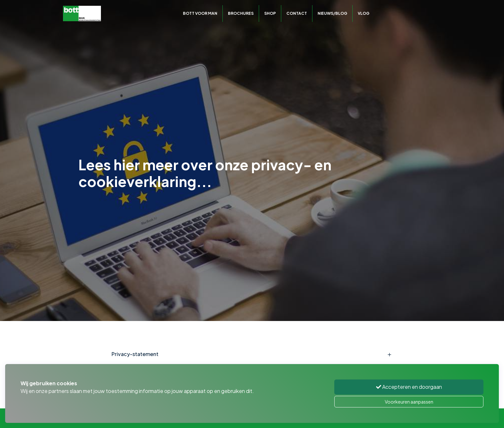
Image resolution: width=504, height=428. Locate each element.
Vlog (364, 13)
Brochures (241, 13)
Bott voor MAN (200, 13)
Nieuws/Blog (332, 13)
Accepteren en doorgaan (409, 387)
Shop (270, 13)
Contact (297, 13)
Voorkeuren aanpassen (409, 402)
